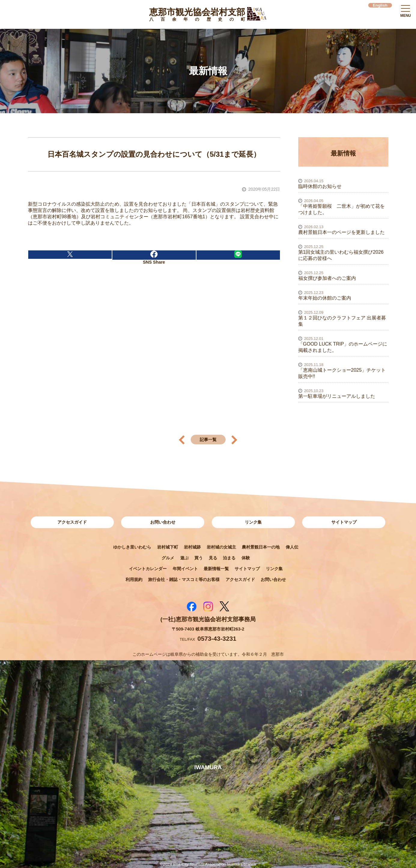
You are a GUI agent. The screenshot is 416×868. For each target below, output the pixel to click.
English (380, 5)
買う (199, 558)
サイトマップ (344, 522)
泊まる (229, 558)
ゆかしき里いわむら (132, 547)
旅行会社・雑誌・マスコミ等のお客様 (184, 579)
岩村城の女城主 (221, 547)
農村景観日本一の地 (261, 547)
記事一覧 (208, 440)
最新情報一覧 (216, 569)
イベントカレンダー (148, 569)
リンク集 (253, 522)
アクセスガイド (72, 522)
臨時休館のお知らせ (320, 186)
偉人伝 (292, 547)
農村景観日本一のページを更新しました (342, 232)
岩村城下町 (168, 547)
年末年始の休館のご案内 (325, 298)
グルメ (168, 558)
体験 (246, 558)
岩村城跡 (192, 547)
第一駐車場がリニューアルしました (337, 396)
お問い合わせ (163, 522)
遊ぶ (184, 558)
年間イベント (185, 569)
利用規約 (134, 579)
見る (213, 558)
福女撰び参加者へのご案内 (327, 278)
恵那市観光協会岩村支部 (197, 16)
